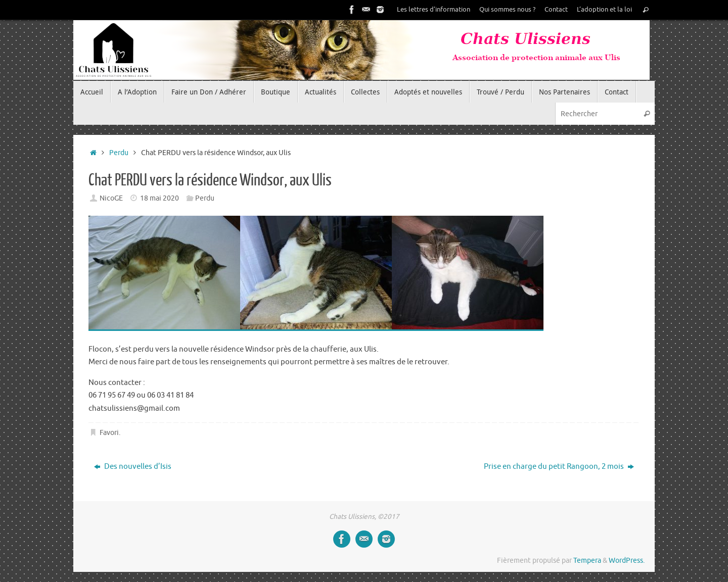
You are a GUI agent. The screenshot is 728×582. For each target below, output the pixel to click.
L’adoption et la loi (604, 10)
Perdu (119, 153)
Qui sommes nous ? (507, 10)
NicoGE (111, 198)
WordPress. (627, 561)
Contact (556, 10)
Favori (109, 433)
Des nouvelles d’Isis (133, 467)
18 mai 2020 (160, 198)
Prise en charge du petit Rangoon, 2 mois (559, 467)
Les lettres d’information (434, 10)
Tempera (587, 561)
